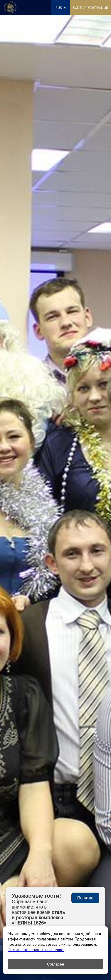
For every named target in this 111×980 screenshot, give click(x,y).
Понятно (85, 898)
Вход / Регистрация (90, 8)
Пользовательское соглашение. (36, 950)
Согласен (55, 964)
